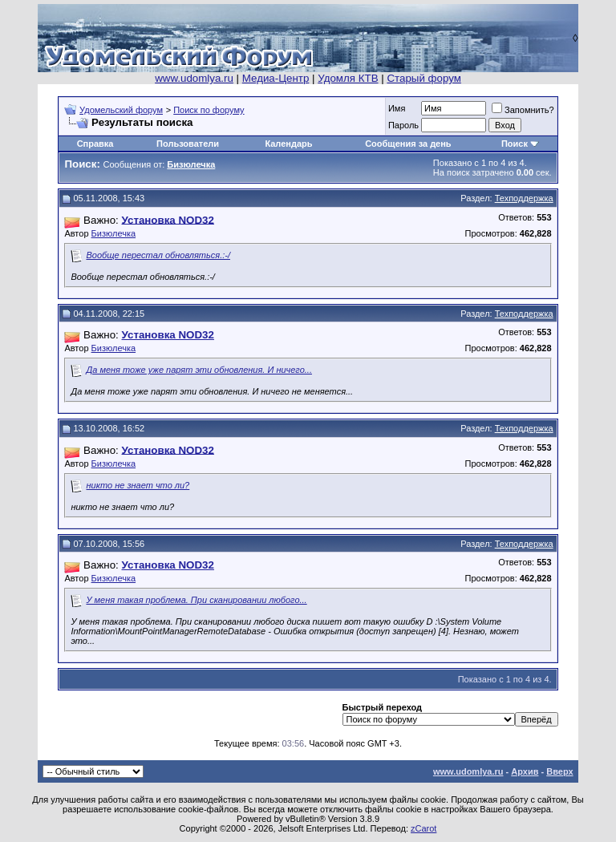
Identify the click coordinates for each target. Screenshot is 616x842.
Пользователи (188, 144)
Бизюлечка (114, 233)
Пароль (403, 125)
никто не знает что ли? (138, 485)
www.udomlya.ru (194, 78)
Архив (525, 771)
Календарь (288, 144)
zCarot (423, 828)
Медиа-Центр (276, 78)
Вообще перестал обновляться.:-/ (158, 255)
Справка (95, 144)
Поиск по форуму (209, 110)
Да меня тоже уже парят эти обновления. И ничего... (199, 370)
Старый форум (423, 78)
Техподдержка (524, 198)
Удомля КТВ (348, 78)
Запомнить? (523, 110)
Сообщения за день (408, 144)
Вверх (559, 771)
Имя (397, 108)
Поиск (515, 144)
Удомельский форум (121, 110)
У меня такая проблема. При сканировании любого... (196, 600)
